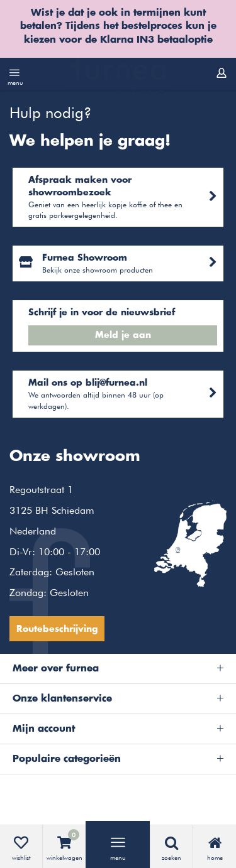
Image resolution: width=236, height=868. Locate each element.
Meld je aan (123, 335)
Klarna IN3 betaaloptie (156, 40)
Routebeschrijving (57, 629)
